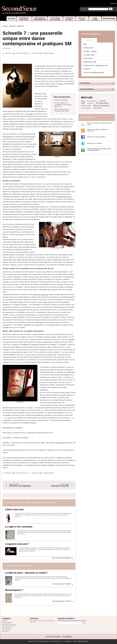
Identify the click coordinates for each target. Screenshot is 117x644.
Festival (102, 101)
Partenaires (68, 641)
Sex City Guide (82, 19)
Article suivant (55, 485)
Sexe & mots (86, 106)
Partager (35, 53)
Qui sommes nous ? (57, 641)
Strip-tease (97, 108)
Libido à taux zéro (14, 509)
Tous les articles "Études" (62, 584)
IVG (83, 103)
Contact (75, 641)
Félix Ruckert (7, 137)
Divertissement (92, 101)
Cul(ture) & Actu (7, 623)
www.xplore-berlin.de (41, 295)
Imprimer (8, 53)
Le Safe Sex (87, 69)
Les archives (85, 83)
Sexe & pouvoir (102, 106)
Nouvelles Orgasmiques (40, 19)
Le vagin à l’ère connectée (19, 527)
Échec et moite (88, 58)
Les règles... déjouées (90, 51)
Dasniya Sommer (29, 137)
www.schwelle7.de (62, 443)
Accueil (10, 19)
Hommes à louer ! (89, 48)
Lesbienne (90, 103)
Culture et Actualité (55, 19)
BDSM (83, 101)
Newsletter (113, 3)
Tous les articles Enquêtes (61, 558)
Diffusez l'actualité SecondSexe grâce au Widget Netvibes (99, 149)
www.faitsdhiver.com (64, 197)
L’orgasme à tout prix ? (17, 544)
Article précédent (23, 485)
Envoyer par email (22, 53)
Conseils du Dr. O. (7, 627)
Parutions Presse (44, 641)
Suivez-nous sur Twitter (95, 143)
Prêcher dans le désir (90, 62)
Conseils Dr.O (69, 19)
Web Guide (95, 19)
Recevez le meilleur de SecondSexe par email (100, 124)
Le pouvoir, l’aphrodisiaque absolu (94, 72)
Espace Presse (33, 641)
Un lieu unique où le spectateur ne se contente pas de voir (63, 105)
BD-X (85, 44)
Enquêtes (21, 26)
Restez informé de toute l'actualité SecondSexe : (72, 621)
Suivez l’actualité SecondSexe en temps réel (98, 130)
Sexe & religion (86, 108)
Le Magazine (6, 618)
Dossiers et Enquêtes (24, 19)
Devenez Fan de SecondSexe (96, 137)
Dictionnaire (109, 19)
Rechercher (84, 9)
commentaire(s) (48, 53)
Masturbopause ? (14, 590)
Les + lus (89, 40)
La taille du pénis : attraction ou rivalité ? (26, 573)
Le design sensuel (89, 55)
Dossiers (13, 26)
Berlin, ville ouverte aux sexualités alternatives (62, 110)
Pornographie (102, 103)
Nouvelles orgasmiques (9, 625)
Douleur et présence (61, 100)
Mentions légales (83, 641)
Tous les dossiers (87, 89)
